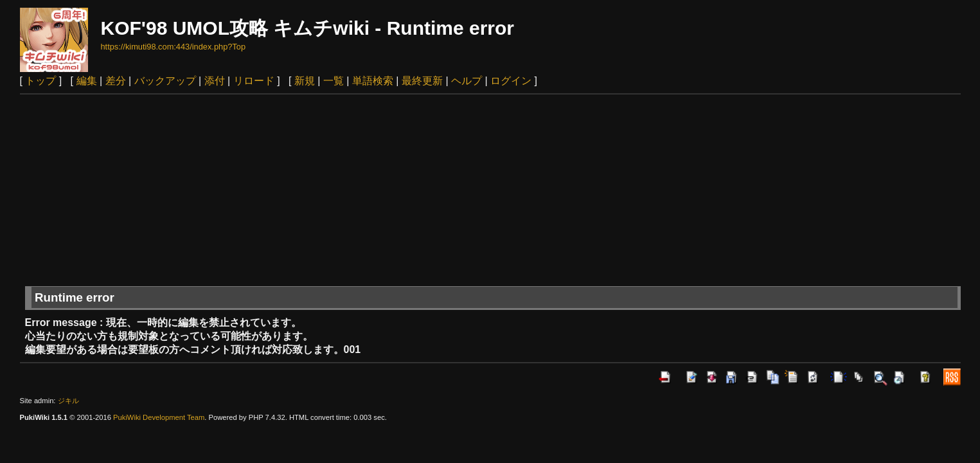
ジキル (68, 401)
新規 (305, 81)
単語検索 (373, 81)
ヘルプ (467, 81)
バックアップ (165, 81)
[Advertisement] (490, 191)
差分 (116, 81)
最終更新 (422, 81)
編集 (87, 81)
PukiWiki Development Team (159, 417)
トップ (40, 81)
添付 (215, 81)
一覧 (334, 81)
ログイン (511, 81)
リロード (254, 81)
